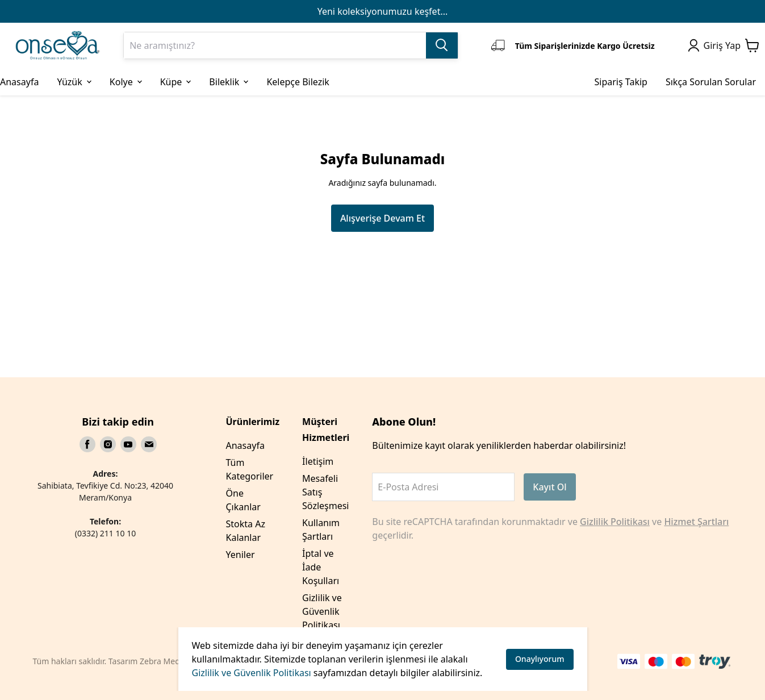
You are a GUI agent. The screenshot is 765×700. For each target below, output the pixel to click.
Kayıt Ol (549, 487)
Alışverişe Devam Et (382, 218)
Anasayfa (245, 445)
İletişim (318, 461)
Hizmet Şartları (696, 522)
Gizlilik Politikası (615, 522)
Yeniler (241, 555)
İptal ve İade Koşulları (321, 567)
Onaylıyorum (540, 659)
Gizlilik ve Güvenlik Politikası (252, 673)
